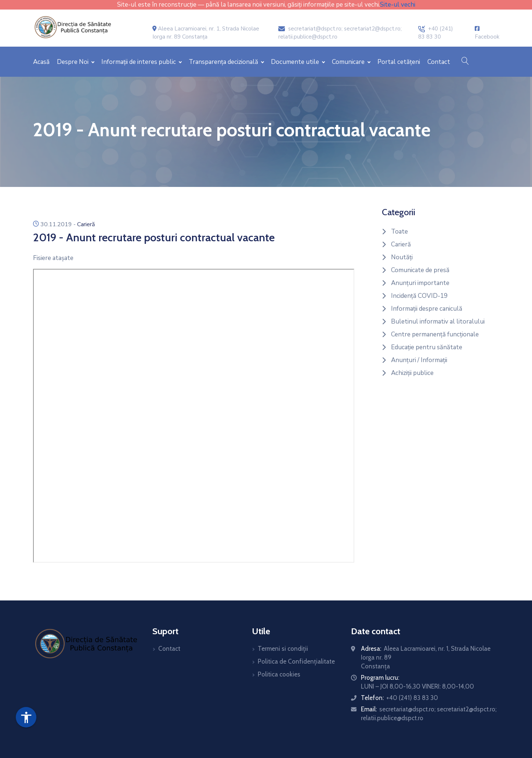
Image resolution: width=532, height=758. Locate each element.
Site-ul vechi (398, 5)
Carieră (86, 224)
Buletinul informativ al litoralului (438, 322)
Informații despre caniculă (427, 309)
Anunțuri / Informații (419, 360)
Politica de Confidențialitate (296, 661)
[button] (465, 62)
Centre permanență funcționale (435, 334)
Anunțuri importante (420, 283)
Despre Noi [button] (73, 62)
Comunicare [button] (349, 62)
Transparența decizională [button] (224, 62)
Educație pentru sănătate (427, 347)
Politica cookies (279, 674)
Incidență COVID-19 (419, 296)
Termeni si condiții (283, 649)
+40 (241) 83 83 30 (412, 698)
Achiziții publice (412, 373)
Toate (399, 232)
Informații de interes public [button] (139, 62)
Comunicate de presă (420, 270)
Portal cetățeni (399, 62)
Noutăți (402, 257)
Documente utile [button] (296, 62)
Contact (439, 62)
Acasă (41, 62)
